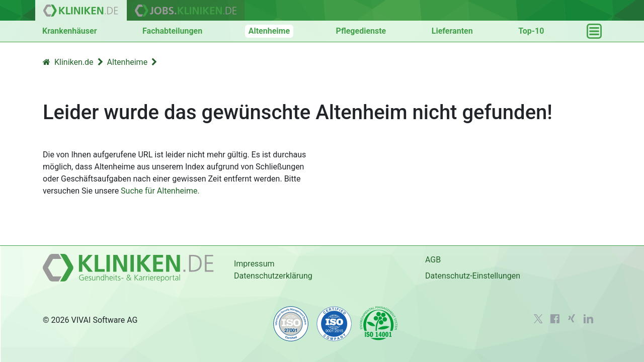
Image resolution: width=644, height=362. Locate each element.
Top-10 (531, 31)
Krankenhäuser (70, 31)
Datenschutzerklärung (273, 276)
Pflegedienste (361, 31)
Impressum (254, 264)
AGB (433, 260)
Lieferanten (452, 31)
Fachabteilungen (172, 31)
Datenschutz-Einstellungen (473, 276)
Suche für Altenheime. (160, 191)
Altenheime (269, 31)
